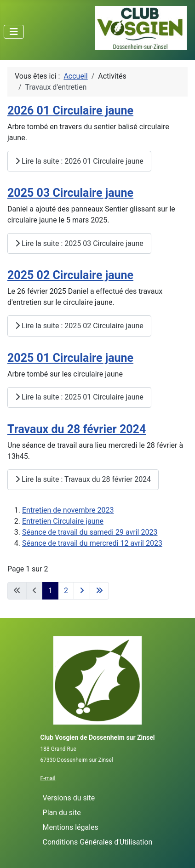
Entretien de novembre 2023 (68, 510)
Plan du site (62, 813)
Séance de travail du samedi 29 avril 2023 (90, 532)
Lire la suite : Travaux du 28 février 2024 (83, 479)
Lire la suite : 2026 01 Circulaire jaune (79, 161)
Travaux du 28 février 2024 (77, 429)
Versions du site (69, 798)
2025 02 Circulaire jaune (70, 275)
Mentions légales (71, 827)
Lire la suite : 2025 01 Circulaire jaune (79, 397)
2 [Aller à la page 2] (66, 591)
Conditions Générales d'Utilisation (98, 842)
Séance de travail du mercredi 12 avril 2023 (92, 543)
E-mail (48, 778)
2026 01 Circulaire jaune (70, 111)
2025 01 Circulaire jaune (70, 358)
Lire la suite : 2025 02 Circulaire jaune (79, 326)
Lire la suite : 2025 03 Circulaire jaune (79, 243)
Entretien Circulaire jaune (63, 521)
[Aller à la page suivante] (82, 591)
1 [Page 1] (50, 591)
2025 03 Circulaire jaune (70, 193)
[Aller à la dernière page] (99, 591)
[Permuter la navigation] (14, 32)
